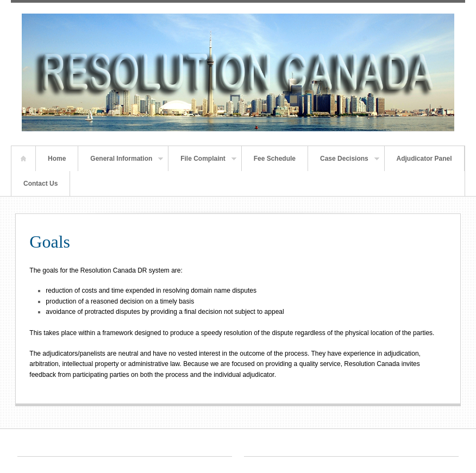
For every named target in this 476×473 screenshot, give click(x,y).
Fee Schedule (275, 159)
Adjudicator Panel (424, 159)
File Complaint (202, 163)
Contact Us (40, 184)
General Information (121, 163)
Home (23, 159)
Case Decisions (344, 163)
